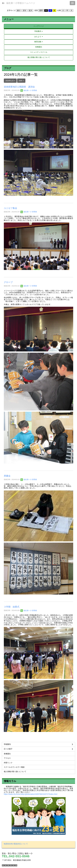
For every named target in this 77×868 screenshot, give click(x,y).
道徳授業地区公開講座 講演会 (19, 87)
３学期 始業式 (12, 607)
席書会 (7, 476)
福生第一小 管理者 (29, 90)
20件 (21, 81)
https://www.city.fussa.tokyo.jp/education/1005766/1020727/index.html (31, 794)
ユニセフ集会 (10, 208)
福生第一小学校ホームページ (21, 3)
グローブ (8, 282)
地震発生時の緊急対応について (16, 844)
